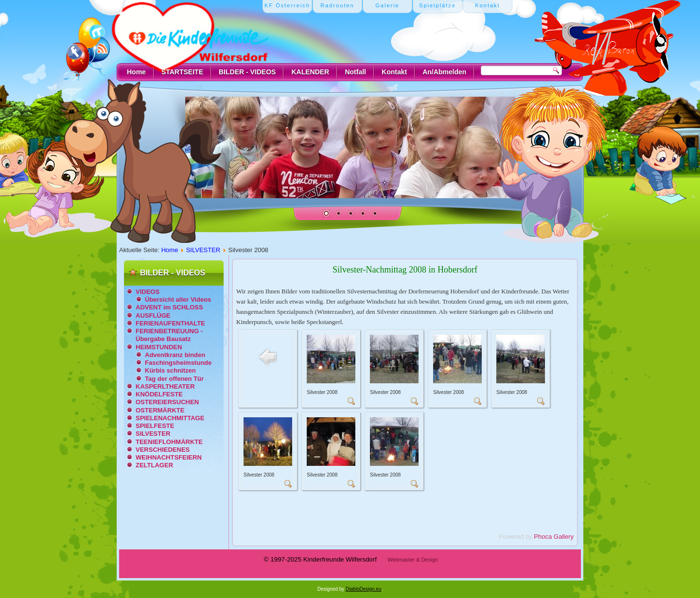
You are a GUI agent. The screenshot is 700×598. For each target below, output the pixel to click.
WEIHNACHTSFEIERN (169, 457)
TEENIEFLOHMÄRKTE (169, 442)
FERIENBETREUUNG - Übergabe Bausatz (169, 335)
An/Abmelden (444, 72)
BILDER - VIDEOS (247, 72)
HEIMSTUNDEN (159, 347)
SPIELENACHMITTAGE (170, 418)
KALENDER (310, 72)
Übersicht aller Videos (178, 299)
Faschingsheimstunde (178, 363)
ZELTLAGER (154, 465)
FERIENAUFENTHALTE (170, 323)
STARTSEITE (182, 72)
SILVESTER (203, 250)
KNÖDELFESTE (159, 394)
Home (136, 72)
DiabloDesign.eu (363, 589)
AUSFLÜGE (153, 316)
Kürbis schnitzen (170, 370)
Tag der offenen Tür (174, 379)
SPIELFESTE (155, 426)
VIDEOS (148, 292)
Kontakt (394, 72)
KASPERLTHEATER (165, 386)
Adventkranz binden (175, 355)
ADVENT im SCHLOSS (169, 307)
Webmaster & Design (413, 560)
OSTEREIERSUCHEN (167, 402)
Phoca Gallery (554, 537)
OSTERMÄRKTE (160, 410)
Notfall (355, 72)
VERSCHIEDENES (163, 450)
